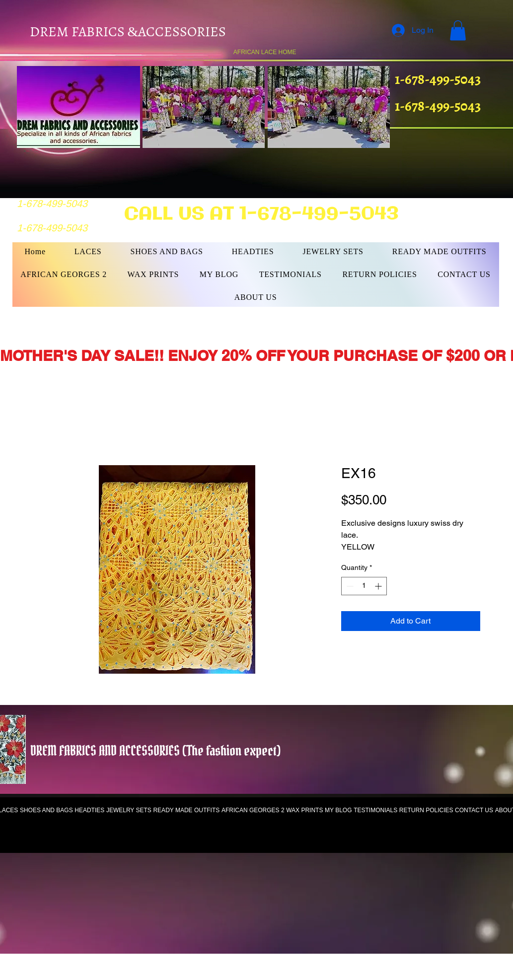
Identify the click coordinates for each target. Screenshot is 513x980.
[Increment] (379, 586)
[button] (458, 31)
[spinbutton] (364, 586)
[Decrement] (349, 586)
